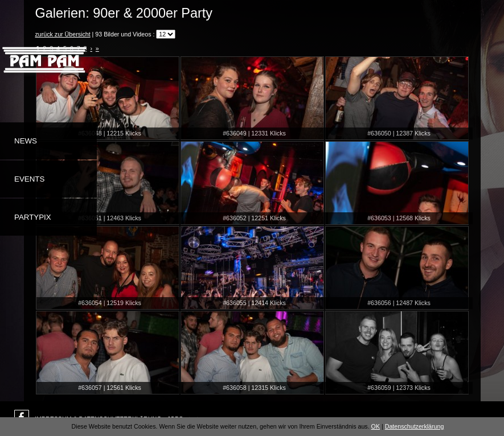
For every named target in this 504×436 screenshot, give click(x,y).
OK (376, 426)
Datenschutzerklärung (415, 426)
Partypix (33, 217)
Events (29, 179)
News (26, 141)
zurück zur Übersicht (63, 34)
